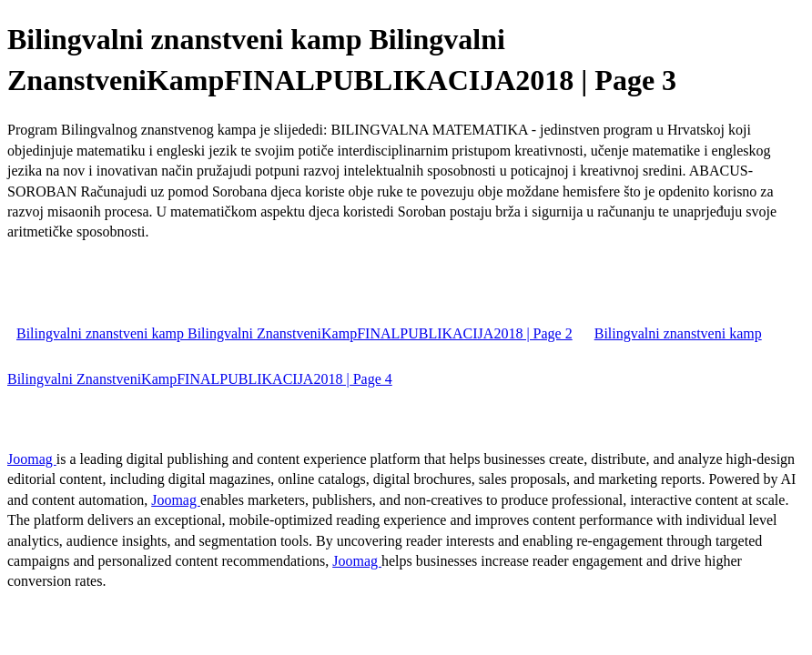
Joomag (32, 459)
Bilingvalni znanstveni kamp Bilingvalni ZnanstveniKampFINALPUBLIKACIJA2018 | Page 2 (294, 333)
